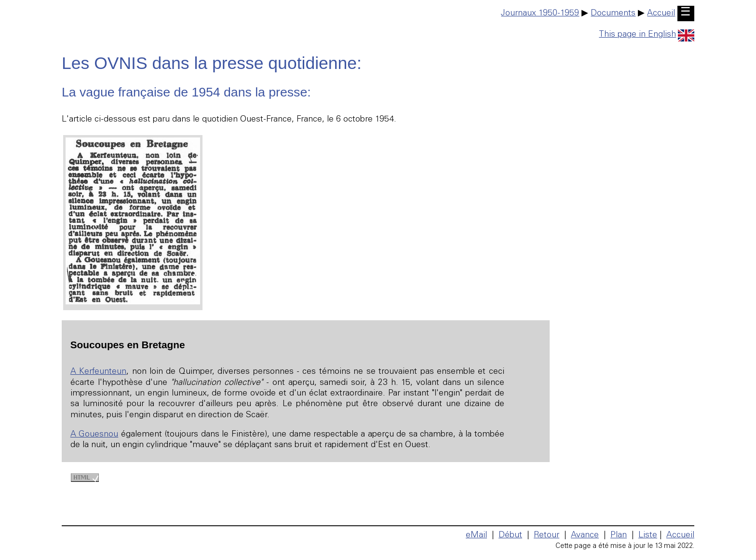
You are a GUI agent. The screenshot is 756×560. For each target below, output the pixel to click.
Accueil (661, 14)
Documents (613, 14)
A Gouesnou (94, 435)
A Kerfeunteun (98, 372)
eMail (476, 535)
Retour (547, 535)
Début (510, 535)
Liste (648, 535)
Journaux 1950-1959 (540, 14)
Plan (619, 535)
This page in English (647, 35)
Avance (585, 535)
